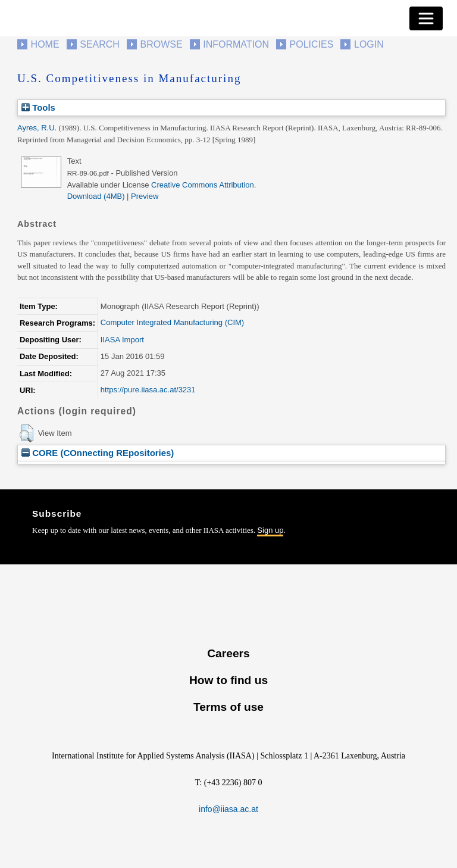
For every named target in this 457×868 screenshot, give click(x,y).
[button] (26, 433)
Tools (38, 107)
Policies (312, 44)
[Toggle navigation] (426, 18)
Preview (145, 196)
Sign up (270, 530)
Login (369, 44)
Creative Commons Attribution (203, 185)
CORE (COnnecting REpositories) (98, 453)
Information (236, 44)
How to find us (228, 680)
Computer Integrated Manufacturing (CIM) (172, 322)
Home (45, 44)
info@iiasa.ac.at (228, 809)
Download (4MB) (96, 196)
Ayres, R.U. (37, 128)
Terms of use (228, 707)
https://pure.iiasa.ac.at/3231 (148, 390)
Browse (161, 44)
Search (100, 44)
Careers (228, 653)
